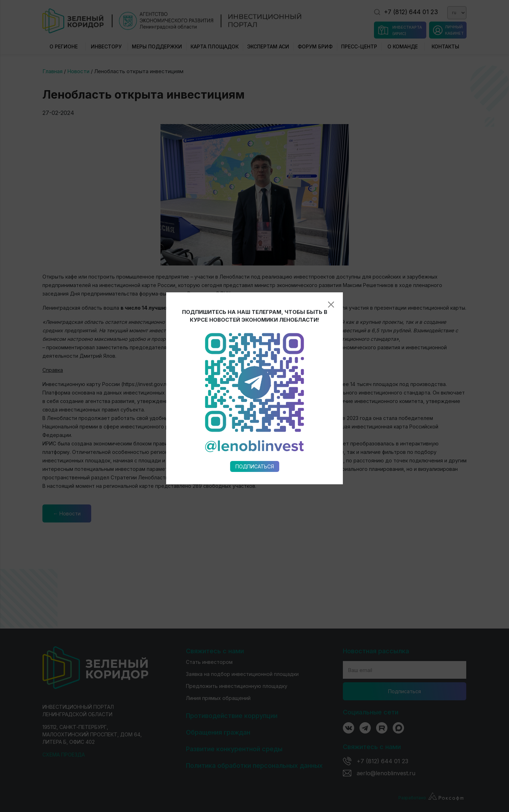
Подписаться (255, 352)
